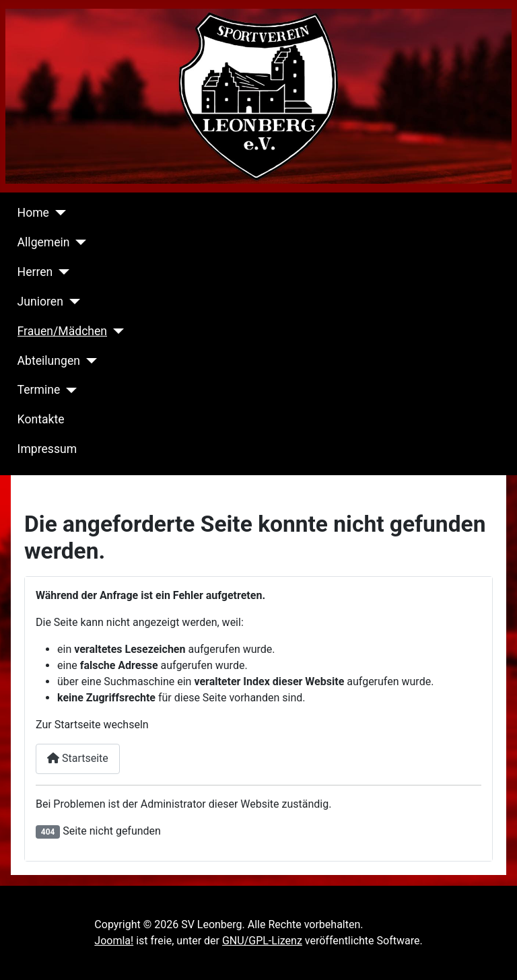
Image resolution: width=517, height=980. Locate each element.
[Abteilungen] (89, 361)
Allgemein (44, 242)
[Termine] (68, 390)
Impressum (47, 449)
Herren (35, 272)
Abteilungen (49, 361)
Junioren (40, 302)
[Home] (58, 213)
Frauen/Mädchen (63, 331)
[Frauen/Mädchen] (115, 331)
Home (33, 213)
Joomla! (114, 941)
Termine (39, 390)
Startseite (78, 758)
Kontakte (41, 419)
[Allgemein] (78, 242)
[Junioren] (72, 302)
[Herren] (61, 272)
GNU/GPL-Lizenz (262, 941)
